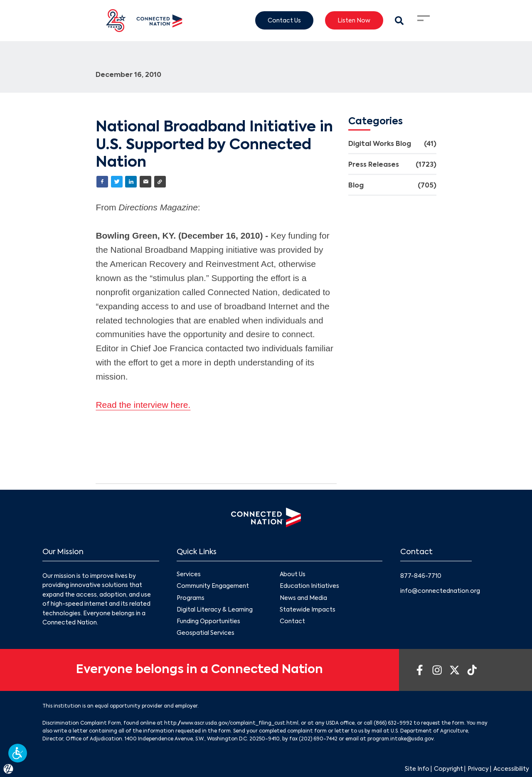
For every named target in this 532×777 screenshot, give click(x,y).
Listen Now (354, 20)
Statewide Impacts (308, 610)
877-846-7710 (421, 576)
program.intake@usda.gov (400, 739)
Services (189, 575)
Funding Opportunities (208, 622)
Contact (292, 622)
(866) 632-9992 (393, 723)
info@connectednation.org (440, 591)
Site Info (417, 769)
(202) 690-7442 (318, 739)
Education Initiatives (309, 587)
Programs (191, 598)
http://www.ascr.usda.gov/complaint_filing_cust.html (231, 723)
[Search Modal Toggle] (399, 21)
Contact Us (284, 20)
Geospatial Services (206, 633)
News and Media (303, 598)
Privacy (478, 769)
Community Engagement (213, 587)
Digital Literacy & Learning (215, 610)
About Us (293, 575)
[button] (18, 753)
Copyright (448, 769)
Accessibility (511, 769)
